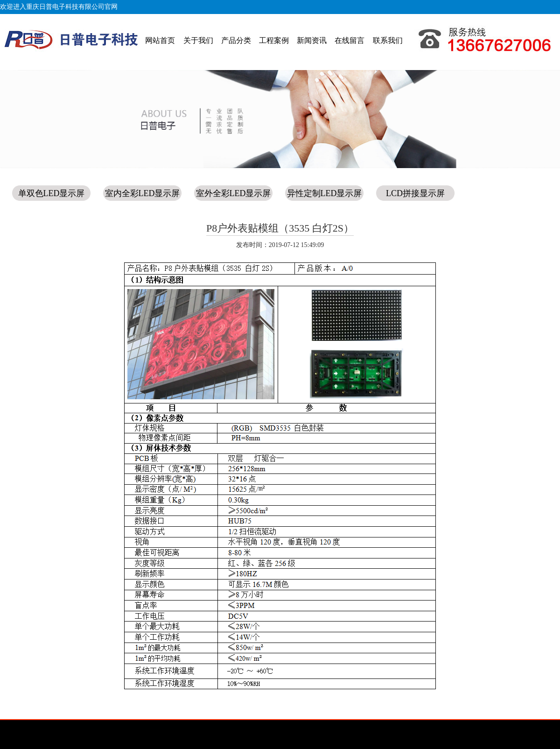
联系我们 (388, 40)
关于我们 (198, 40)
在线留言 (350, 40)
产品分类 (236, 40)
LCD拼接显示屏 (415, 193)
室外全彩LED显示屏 (234, 193)
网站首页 (160, 40)
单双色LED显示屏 (52, 193)
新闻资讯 (312, 40)
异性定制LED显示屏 (325, 193)
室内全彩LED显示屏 (143, 193)
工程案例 (274, 40)
